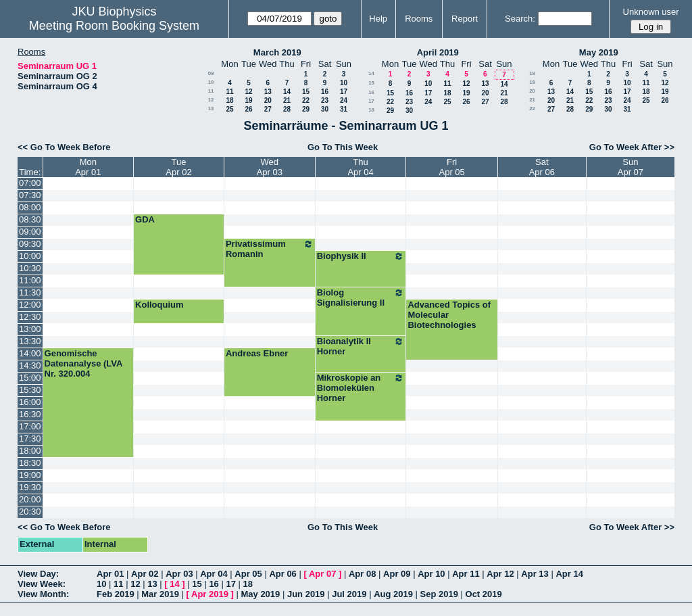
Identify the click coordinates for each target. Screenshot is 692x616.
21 (287, 100)
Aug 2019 (393, 594)
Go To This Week (343, 147)
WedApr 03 (270, 167)
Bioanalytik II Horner (361, 346)
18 (229, 100)
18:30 (30, 463)
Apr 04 (214, 574)
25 (229, 109)
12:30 (30, 317)
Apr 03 (179, 574)
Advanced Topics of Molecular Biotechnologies (449, 315)
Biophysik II (361, 256)
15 (306, 92)
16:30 (30, 414)
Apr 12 (500, 574)
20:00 (30, 499)
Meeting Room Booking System (114, 26)
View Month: (43, 594)
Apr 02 (145, 574)
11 (211, 91)
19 (248, 100)
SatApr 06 (542, 167)
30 (325, 109)
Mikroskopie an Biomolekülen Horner (361, 388)
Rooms (419, 19)
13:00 (30, 329)
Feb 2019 (116, 594)
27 (268, 109)
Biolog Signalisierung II (361, 298)
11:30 (30, 292)
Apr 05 (248, 574)
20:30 (30, 512)
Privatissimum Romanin (270, 249)
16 (325, 92)
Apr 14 (569, 574)
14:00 (30, 353)
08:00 (30, 207)
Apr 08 (362, 574)
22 (306, 100)
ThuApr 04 (360, 167)
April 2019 (438, 52)
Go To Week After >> (632, 147)
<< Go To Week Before (64, 147)
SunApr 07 (631, 167)
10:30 (30, 268)
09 (211, 73)
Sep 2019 (439, 594)
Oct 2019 (484, 594)
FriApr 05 (452, 167)
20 (268, 100)
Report (465, 19)
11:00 (30, 280)
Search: (520, 19)
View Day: (38, 574)
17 (344, 92)
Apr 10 (431, 574)
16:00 (30, 402)
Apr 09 (397, 574)
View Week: (42, 584)
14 (287, 92)
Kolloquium (159, 305)
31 (344, 109)
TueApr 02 (178, 167)
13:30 (30, 341)
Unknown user (651, 12)
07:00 (30, 183)
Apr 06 (282, 574)
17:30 (30, 439)
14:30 (30, 365)
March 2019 (277, 52)
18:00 (30, 451)
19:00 (30, 475)
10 (211, 82)
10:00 (30, 256)
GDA (145, 219)
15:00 (30, 378)
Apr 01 (110, 574)
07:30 (30, 195)
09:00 (30, 232)
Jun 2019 (306, 594)
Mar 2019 (160, 594)
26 (248, 109)
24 (344, 100)
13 (268, 92)
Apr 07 (322, 574)
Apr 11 (466, 574)
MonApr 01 (88, 167)
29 (306, 109)
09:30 (30, 244)
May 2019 (599, 52)
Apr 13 (535, 574)
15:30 (30, 390)
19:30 (30, 487)
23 (325, 100)
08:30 (30, 219)
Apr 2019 (210, 594)
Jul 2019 (349, 594)
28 (287, 109)
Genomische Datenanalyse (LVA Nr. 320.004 (83, 363)
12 (248, 92)
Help (378, 19)
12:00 (30, 305)
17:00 (30, 426)
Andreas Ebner (257, 353)
